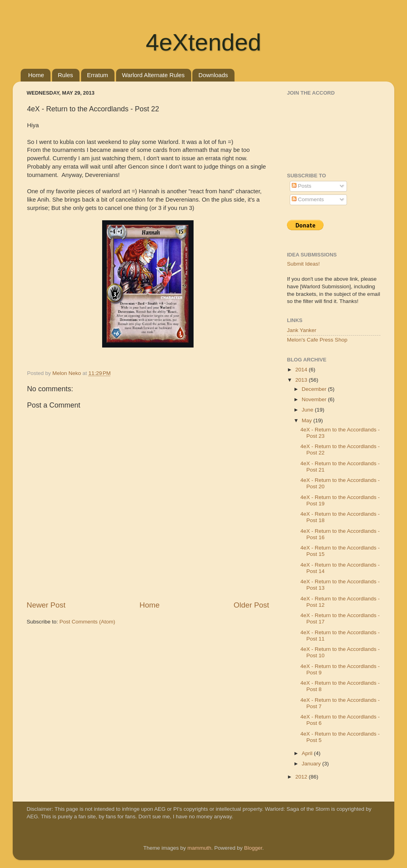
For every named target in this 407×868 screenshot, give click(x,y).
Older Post (251, 605)
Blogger (253, 848)
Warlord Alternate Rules (153, 75)
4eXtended (203, 42)
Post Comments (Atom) (87, 622)
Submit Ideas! (303, 264)
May (307, 420)
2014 (302, 370)
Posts (302, 186)
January (312, 764)
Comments (308, 199)
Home (36, 75)
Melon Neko (68, 373)
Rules (66, 75)
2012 (302, 777)
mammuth (199, 848)
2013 (302, 380)
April (308, 753)
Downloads (213, 75)
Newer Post (46, 605)
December (315, 389)
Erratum (98, 75)
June (308, 410)
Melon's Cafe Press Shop (317, 340)
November (315, 399)
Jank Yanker (302, 330)
